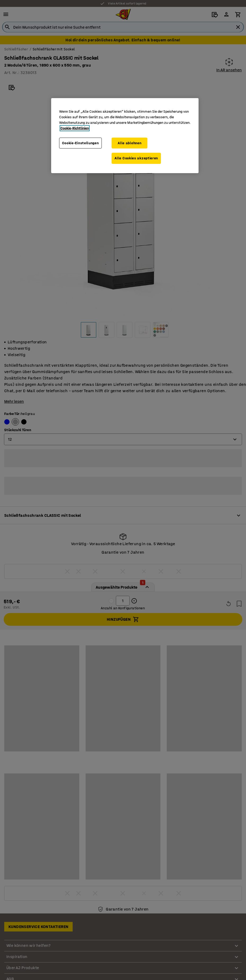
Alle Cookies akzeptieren (136, 158)
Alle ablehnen (129, 143)
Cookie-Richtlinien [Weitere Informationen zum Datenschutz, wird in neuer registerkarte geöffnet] (75, 128)
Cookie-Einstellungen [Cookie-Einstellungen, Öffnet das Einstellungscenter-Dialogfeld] (80, 143)
